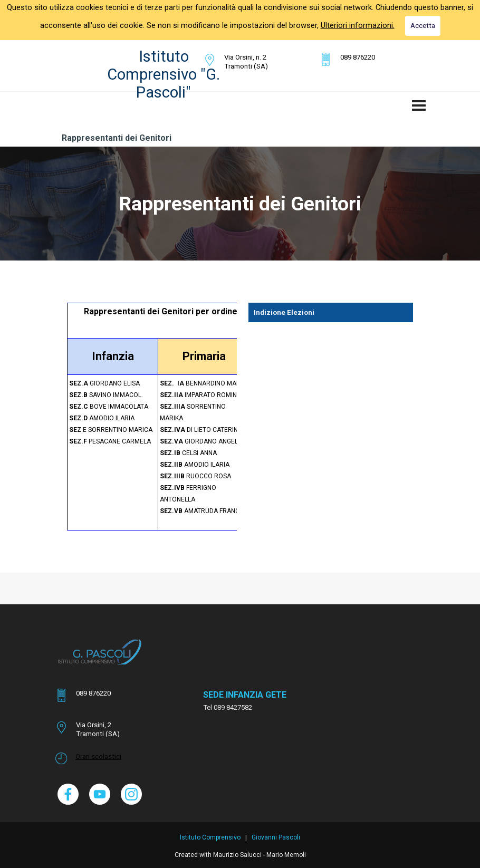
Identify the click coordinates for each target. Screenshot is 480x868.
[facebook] (68, 794)
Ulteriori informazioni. (358, 25)
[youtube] (100, 794)
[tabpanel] (256, 62)
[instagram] (131, 794)
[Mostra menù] (419, 105)
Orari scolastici (98, 756)
